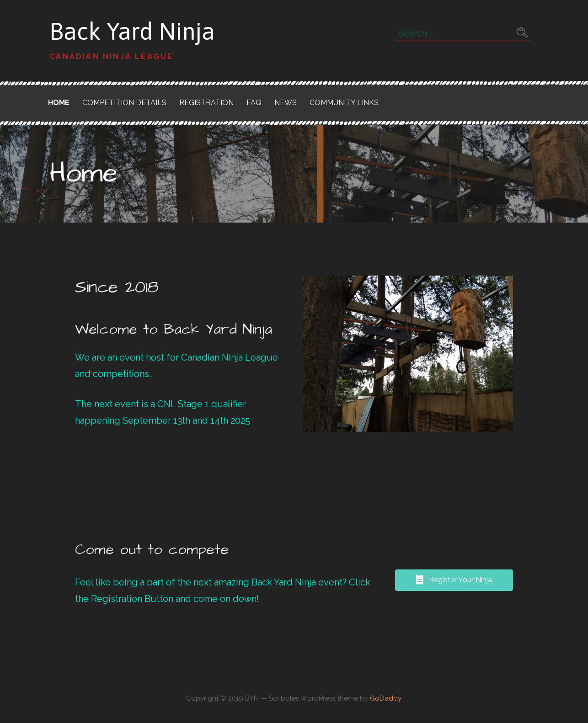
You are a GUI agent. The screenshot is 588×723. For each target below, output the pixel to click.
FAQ (254, 103)
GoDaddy (386, 698)
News (286, 103)
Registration (206, 103)
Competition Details (124, 103)
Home (59, 103)
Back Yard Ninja (132, 31)
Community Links (344, 103)
